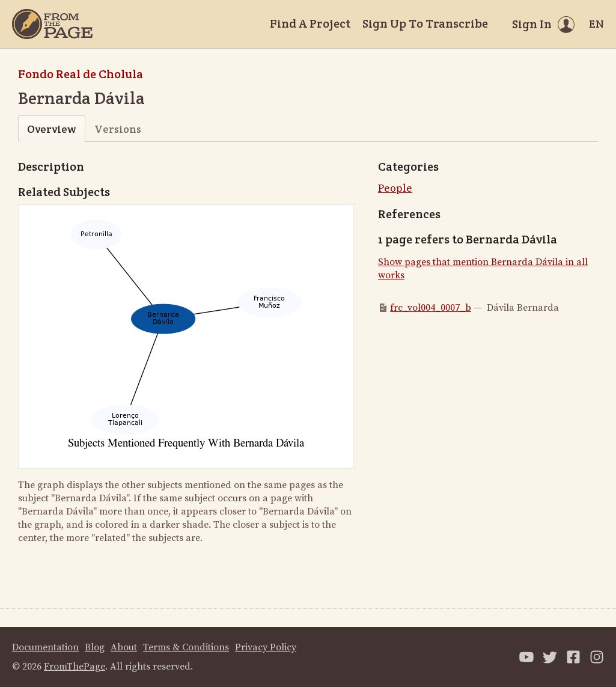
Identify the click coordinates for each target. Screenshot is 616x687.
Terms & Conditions (186, 647)
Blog (95, 647)
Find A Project (310, 23)
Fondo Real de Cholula (81, 74)
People (395, 188)
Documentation (45, 647)
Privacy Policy (266, 647)
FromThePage (75, 667)
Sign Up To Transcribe (425, 23)
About (124, 647)
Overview (51, 129)
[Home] (52, 24)
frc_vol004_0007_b (431, 308)
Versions (118, 129)
